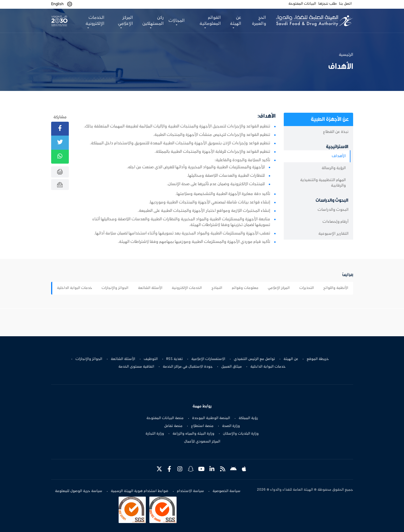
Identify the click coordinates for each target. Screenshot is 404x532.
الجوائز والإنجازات (115, 288)
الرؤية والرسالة (334, 168)
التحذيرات (307, 288)
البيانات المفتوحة (302, 4)
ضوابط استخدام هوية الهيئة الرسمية (140, 491)
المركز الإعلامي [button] (125, 21)
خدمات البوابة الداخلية (75, 288)
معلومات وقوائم (245, 288)
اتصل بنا (345, 4)
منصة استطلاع (202, 426)
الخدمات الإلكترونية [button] (95, 21)
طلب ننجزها (328, 4)
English (57, 4)
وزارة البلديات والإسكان (241, 434)
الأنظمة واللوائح (336, 288)
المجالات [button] (177, 21)
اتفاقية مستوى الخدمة (136, 367)
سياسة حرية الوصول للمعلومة (79, 491)
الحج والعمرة (259, 21)
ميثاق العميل (232, 367)
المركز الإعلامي (279, 288)
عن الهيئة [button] (236, 21)
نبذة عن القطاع (336, 132)
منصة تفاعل (173, 426)
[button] (70, 4)
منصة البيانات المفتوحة (165, 418)
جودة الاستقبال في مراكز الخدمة (188, 367)
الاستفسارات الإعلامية (208, 359)
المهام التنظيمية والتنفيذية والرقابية (323, 183)
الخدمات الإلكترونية (187, 288)
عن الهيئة (291, 359)
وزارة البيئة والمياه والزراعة (193, 434)
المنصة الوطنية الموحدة (211, 418)
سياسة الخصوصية (226, 491)
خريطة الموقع (318, 359)
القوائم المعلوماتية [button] (210, 21)
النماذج (217, 288)
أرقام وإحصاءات (335, 222)
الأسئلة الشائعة (150, 288)
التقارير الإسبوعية (333, 234)
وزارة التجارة (155, 434)
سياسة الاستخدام (190, 491)
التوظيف (151, 359)
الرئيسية (346, 55)
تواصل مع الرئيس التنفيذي (254, 359)
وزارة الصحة (231, 426)
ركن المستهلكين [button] (153, 21)
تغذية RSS (175, 359)
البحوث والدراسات (333, 210)
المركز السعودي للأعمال (202, 442)
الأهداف (339, 156)
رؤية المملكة (248, 418)
